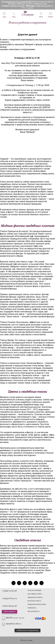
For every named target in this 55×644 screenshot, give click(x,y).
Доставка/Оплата (35, 594)
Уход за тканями (34, 590)
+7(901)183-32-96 (43, 6)
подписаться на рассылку (27, 630)
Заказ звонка (9, 611)
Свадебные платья (35, 597)
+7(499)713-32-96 (17, 6)
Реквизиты (32, 608)
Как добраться (33, 611)
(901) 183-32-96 (10, 606)
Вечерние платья (34, 601)
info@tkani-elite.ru (14, 624)
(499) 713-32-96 (10, 591)
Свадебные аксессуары (37, 604)
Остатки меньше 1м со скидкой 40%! (17, 2)
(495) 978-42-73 (10, 598)
